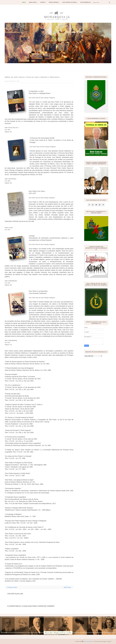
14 (67, 65)
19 (77, 65)
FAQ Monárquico (86, 2)
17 (73, 65)
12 (62, 65)
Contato (43, 2)
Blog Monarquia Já (11, 81)
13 (64, 65)
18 (75, 65)
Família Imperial (54, 2)
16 (71, 65)
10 (58, 65)
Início (24, 2)
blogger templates (107, 641)
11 (60, 65)
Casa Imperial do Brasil (70, 2)
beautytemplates (89, 641)
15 (69, 65)
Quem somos (33, 2)
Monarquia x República (96, 228)
